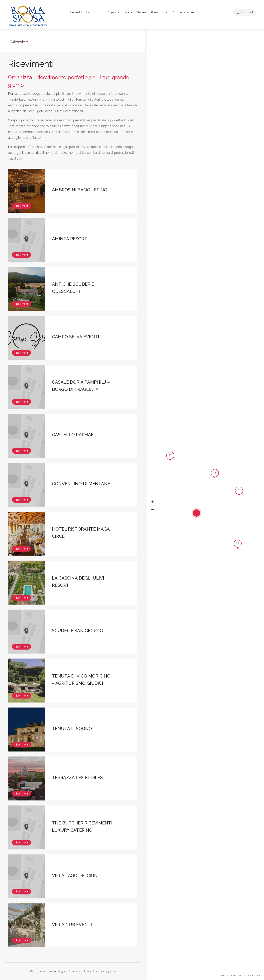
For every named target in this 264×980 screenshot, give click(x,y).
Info (166, 12)
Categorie (17, 42)
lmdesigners (106, 971)
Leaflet (221, 976)
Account (245, 12)
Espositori (93, 12)
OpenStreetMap (238, 976)
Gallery (142, 12)
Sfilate (128, 12)
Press (155, 12)
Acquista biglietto (185, 12)
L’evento (76, 12)
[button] (153, 502)
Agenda (113, 12)
